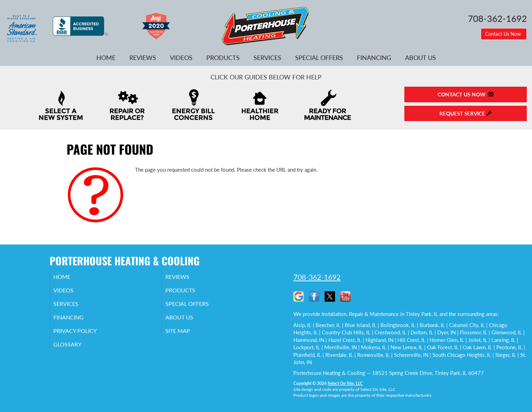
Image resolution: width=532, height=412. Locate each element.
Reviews (143, 58)
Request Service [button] (466, 113)
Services (267, 58)
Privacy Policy (84, 335)
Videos (181, 58)
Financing (374, 58)
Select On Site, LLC (345, 383)
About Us (421, 58)
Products (223, 58)
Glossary (76, 350)
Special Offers (319, 58)
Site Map (186, 335)
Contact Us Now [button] (504, 34)
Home (106, 58)
